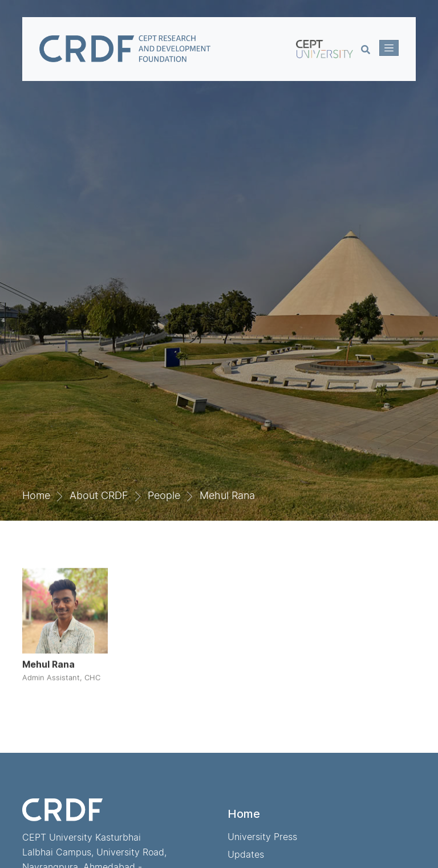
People (164, 495)
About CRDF (99, 495)
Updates (246, 854)
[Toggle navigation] (389, 48)
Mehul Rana (227, 495)
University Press (262, 837)
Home (36, 495)
